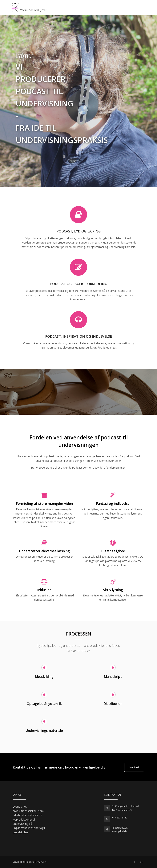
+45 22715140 (119, 818)
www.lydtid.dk (119, 831)
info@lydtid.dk (120, 828)
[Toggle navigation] (142, 6)
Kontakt (134, 767)
